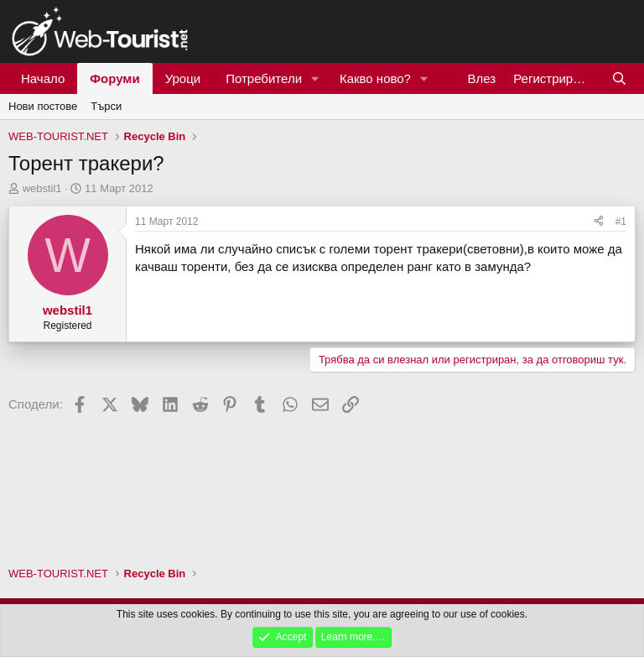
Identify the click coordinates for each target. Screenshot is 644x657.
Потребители (264, 78)
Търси (106, 106)
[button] (315, 78)
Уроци (183, 78)
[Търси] (619, 78)
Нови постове (43, 106)
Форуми (114, 78)
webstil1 (42, 188)
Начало (43, 78)
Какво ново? (375, 78)
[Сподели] (599, 222)
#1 (621, 222)
